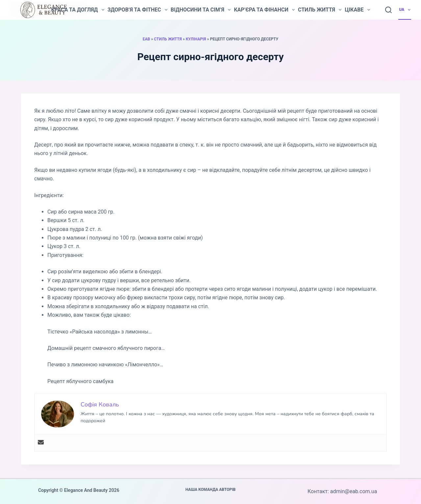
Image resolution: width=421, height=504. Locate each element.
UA (405, 10)
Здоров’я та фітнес (137, 10)
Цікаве (357, 10)
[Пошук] (388, 10)
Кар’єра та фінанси (264, 10)
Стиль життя (320, 10)
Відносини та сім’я (201, 10)
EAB (146, 39)
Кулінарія (196, 39)
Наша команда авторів (211, 490)
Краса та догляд (77, 10)
